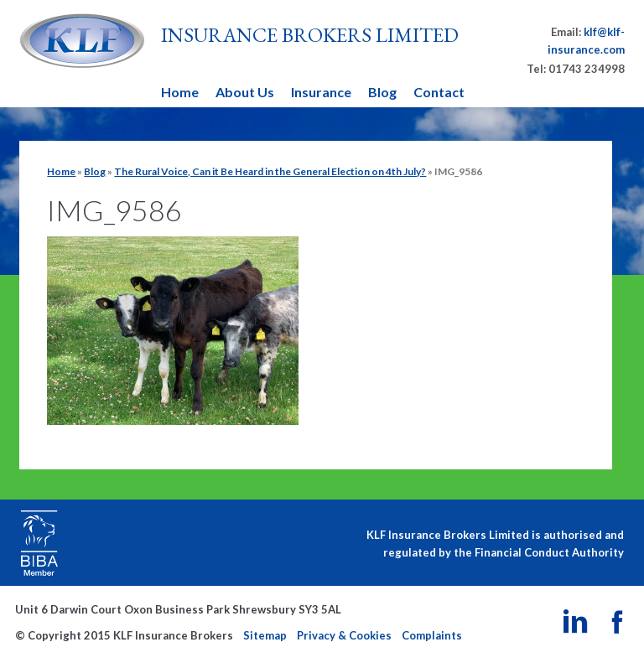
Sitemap (265, 635)
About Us (245, 92)
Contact (439, 92)
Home (180, 92)
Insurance (321, 92)
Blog (382, 92)
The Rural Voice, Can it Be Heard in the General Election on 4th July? (270, 171)
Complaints (432, 635)
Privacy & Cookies (344, 635)
